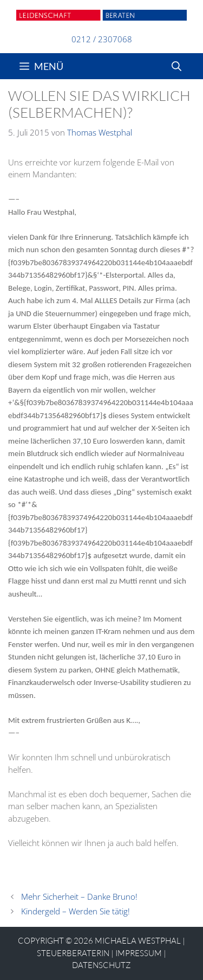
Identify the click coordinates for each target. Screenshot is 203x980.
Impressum (139, 953)
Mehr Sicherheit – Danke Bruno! (79, 896)
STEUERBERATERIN (73, 953)
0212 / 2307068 (102, 39)
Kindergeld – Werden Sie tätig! (76, 911)
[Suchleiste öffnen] (176, 66)
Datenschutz (101, 965)
